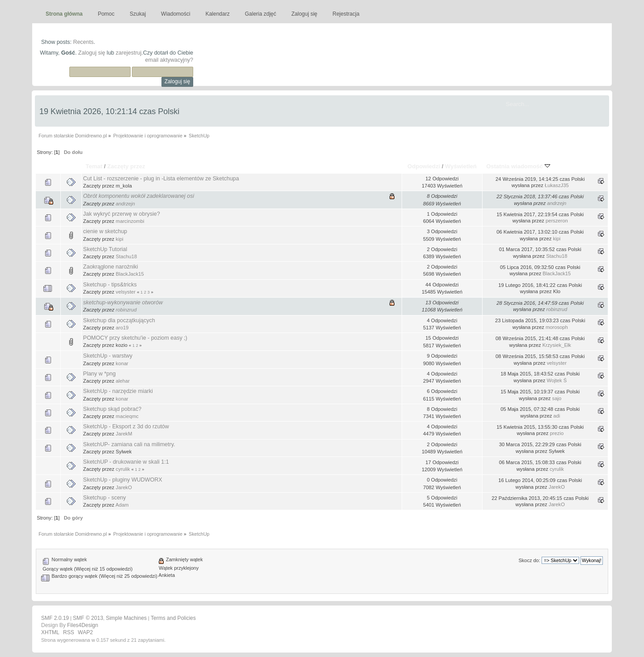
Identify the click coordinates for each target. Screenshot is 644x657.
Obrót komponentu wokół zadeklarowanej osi (139, 196)
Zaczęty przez (126, 166)
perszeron (557, 221)
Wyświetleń (461, 166)
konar (122, 363)
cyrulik (123, 469)
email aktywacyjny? (169, 60)
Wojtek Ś (557, 380)
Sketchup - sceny (105, 498)
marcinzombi (130, 221)
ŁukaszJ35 (557, 185)
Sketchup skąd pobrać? (112, 409)
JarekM (124, 434)
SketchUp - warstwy (108, 356)
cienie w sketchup (105, 231)
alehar (123, 381)
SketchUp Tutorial (105, 249)
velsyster (126, 292)
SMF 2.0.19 (55, 618)
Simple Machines (126, 618)
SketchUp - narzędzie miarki (118, 391)
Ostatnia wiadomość (518, 166)
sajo (557, 398)
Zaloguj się (92, 53)
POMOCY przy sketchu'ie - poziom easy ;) (135, 338)
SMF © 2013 (88, 618)
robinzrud (126, 310)
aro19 (122, 328)
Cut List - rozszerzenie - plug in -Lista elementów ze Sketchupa (161, 179)
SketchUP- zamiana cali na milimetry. (129, 444)
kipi (120, 239)
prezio (557, 433)
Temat (94, 166)
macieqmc (127, 416)
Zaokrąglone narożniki (111, 267)
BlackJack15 (130, 274)
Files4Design (83, 625)
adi (557, 416)
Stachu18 (126, 256)
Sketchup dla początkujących (119, 320)
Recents (83, 42)
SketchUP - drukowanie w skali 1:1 (126, 462)
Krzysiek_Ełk (557, 345)
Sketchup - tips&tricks (110, 285)
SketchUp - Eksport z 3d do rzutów (126, 427)
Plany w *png (100, 374)
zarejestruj (129, 53)
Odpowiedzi (424, 166)
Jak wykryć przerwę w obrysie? (122, 214)
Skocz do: (529, 560)
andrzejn (125, 204)
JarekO (124, 487)
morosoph (557, 327)
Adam (122, 505)
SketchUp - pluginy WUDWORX (123, 480)
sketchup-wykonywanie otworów (123, 303)
